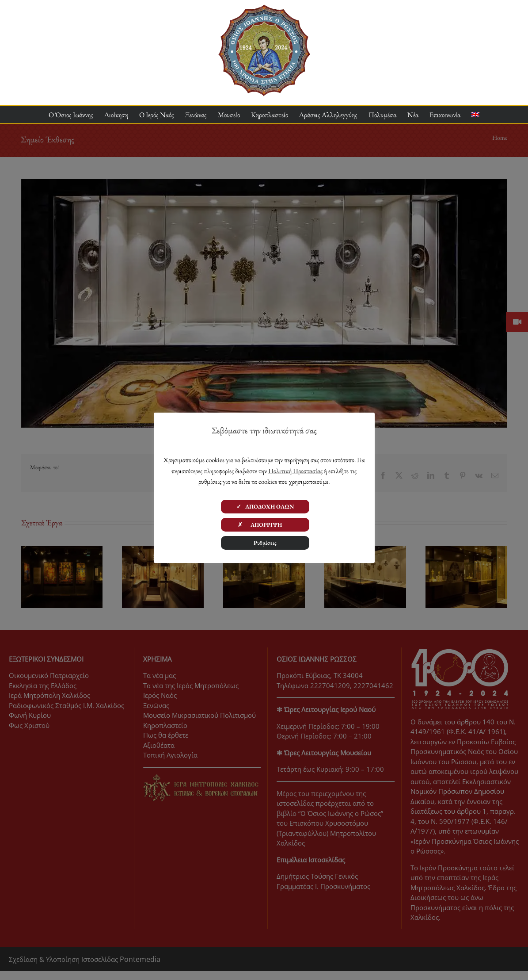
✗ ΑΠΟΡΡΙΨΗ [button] (265, 525)
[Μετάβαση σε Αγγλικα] (475, 115)
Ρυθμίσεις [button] (265, 543)
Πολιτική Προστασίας (295, 471)
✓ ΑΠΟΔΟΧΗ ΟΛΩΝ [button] (265, 507)
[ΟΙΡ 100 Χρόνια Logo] (264, 8)
